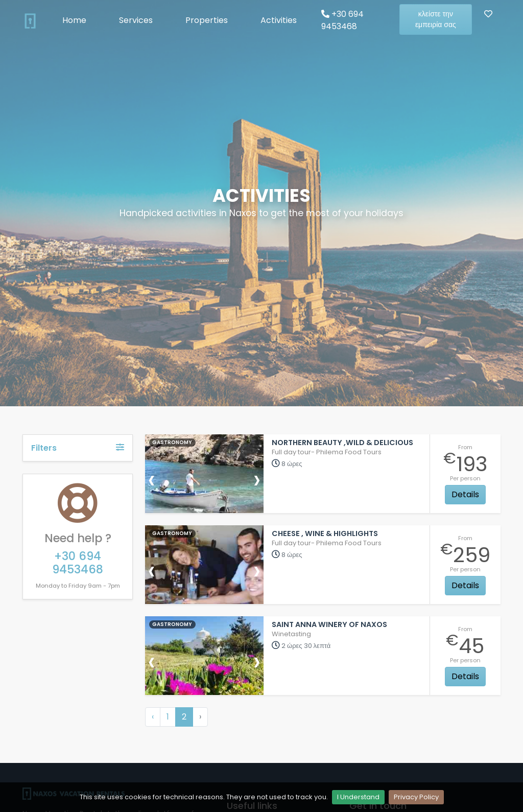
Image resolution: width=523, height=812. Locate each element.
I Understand (358, 797)
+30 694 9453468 (342, 20)
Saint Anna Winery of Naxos (329, 624)
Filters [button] (78, 448)
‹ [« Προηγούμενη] (153, 717)
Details (465, 494)
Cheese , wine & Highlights (325, 533)
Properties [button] (207, 20)
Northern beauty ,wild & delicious (342, 443)
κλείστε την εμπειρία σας (436, 19)
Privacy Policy (416, 797)
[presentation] (152, 479)
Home (74, 20)
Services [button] (136, 20)
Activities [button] (279, 20)
